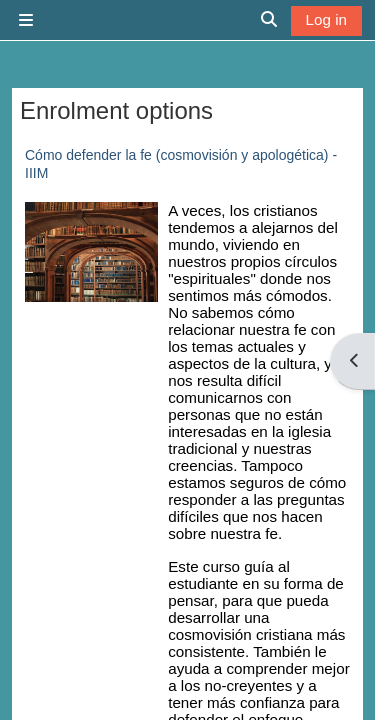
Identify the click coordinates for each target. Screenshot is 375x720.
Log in (326, 19)
